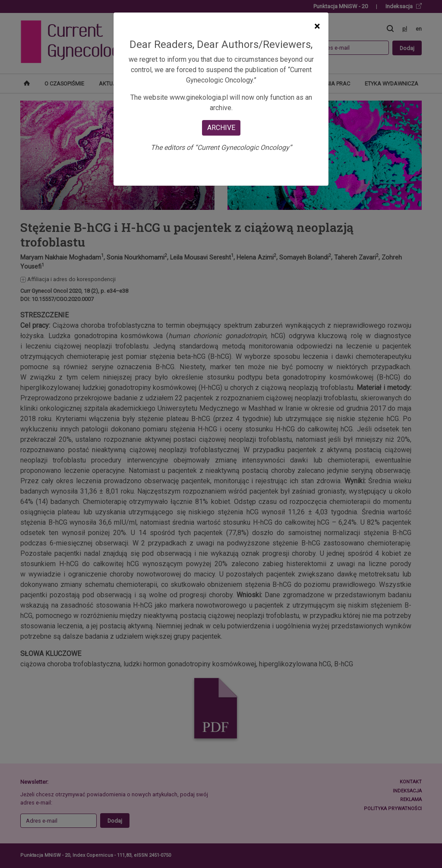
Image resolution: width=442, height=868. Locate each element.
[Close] (317, 26)
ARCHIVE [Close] (221, 128)
